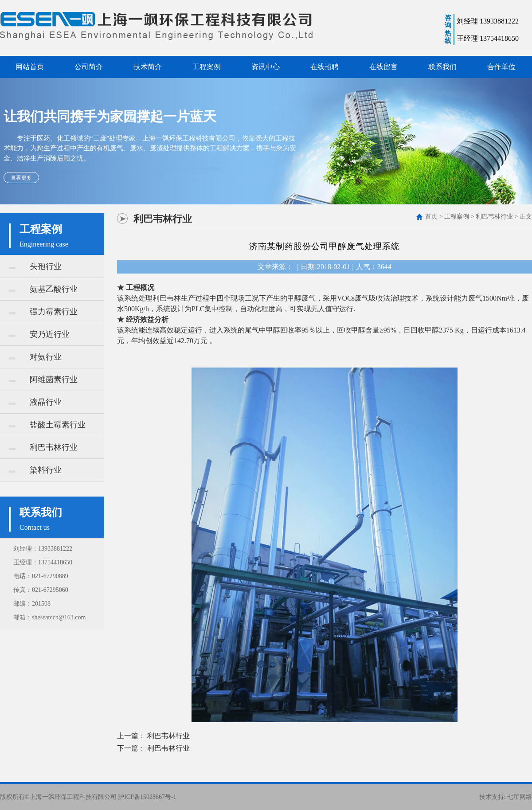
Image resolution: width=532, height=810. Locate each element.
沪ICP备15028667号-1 (147, 797)
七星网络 (520, 797)
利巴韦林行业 (43, 447)
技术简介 (148, 67)
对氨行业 (35, 357)
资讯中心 (266, 67)
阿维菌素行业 (43, 380)
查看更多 (21, 178)
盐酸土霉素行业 (47, 425)
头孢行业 (35, 266)
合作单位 (501, 67)
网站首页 (30, 67)
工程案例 (207, 67)
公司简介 (89, 67)
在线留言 (383, 67)
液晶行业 (35, 402)
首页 (431, 217)
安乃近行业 (39, 334)
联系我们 (442, 67)
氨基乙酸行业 (43, 289)
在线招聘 (325, 67)
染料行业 (35, 470)
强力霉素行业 (43, 312)
